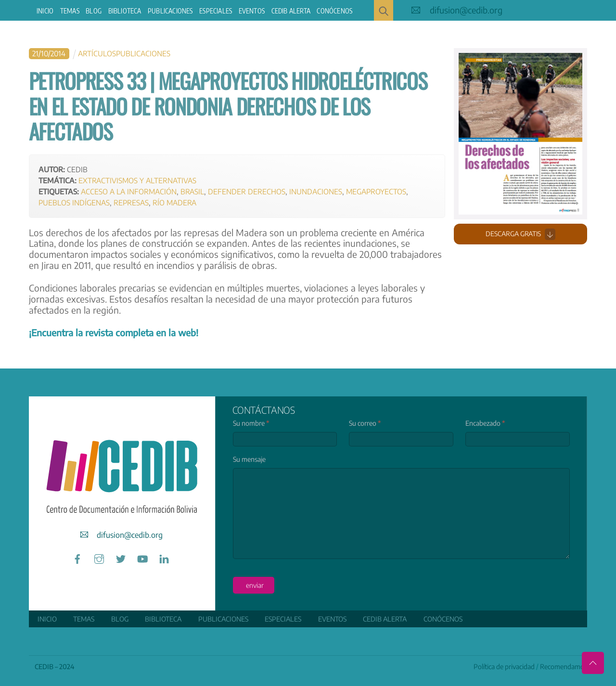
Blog (94, 11)
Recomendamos (564, 667)
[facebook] (77, 557)
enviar (255, 585)
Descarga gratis (520, 234)
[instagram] (99, 557)
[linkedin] (164, 557)
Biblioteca (125, 11)
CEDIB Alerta (291, 11)
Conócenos (334, 11)
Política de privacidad (504, 667)
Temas (70, 11)
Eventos (252, 11)
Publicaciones (170, 11)
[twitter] (121, 557)
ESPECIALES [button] (216, 11)
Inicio (45, 11)
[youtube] (142, 557)
